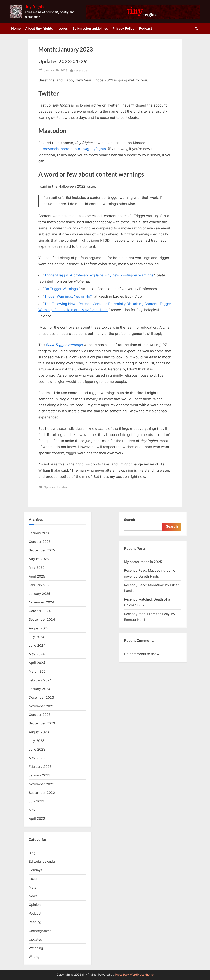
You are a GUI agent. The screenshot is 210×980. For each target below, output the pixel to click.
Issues (63, 28)
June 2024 (37, 645)
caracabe (81, 70)
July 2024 (37, 637)
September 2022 (42, 793)
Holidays (35, 870)
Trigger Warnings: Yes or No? (68, 296)
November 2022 (41, 784)
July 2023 (37, 741)
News (33, 896)
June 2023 (37, 749)
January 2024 (39, 689)
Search (130, 520)
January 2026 (39, 533)
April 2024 (37, 663)
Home (16, 28)
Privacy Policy (123, 28)
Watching (36, 948)
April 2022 (37, 818)
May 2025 (37, 567)
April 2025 (37, 576)
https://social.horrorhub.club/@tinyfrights (72, 149)
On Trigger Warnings (61, 289)
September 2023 (42, 723)
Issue (33, 879)
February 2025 (40, 585)
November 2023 (41, 706)
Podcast (146, 28)
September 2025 (42, 550)
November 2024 (41, 602)
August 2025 (39, 559)
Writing (34, 957)
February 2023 (40, 767)
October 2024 (40, 611)
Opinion (49, 487)
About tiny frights (39, 28)
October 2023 (40, 715)
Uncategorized (40, 931)
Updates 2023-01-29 (63, 61)
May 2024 (37, 654)
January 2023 (39, 775)
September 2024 (42, 619)
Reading (35, 922)
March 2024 (38, 671)
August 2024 (39, 628)
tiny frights (34, 7)
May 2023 (37, 758)
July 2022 (37, 801)
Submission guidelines (90, 28)
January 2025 (39, 594)
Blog (32, 853)
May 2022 (37, 810)
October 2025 (40, 542)
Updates (61, 487)
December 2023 (41, 697)
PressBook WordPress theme (134, 975)
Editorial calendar (42, 861)
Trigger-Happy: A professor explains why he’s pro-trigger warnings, (99, 275)
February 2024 (40, 680)
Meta (33, 887)
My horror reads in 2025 (143, 562)
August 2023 (39, 732)
